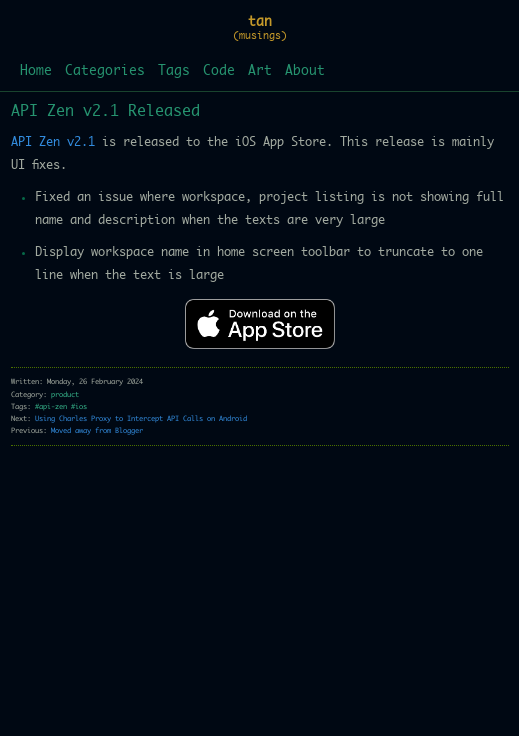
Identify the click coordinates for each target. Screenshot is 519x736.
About (305, 71)
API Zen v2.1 (53, 142)
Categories (105, 71)
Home (36, 71)
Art (260, 71)
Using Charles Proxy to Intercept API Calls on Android (141, 418)
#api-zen (51, 406)
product (65, 394)
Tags (174, 71)
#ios (79, 406)
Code (219, 71)
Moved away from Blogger (97, 430)
